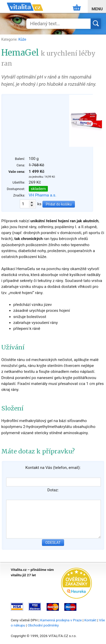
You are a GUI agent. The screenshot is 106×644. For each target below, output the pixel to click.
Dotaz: (53, 490)
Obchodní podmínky (43, 625)
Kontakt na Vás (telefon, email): (53, 468)
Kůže (22, 39)
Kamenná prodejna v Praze (61, 620)
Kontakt (90, 620)
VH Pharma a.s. (43, 195)
